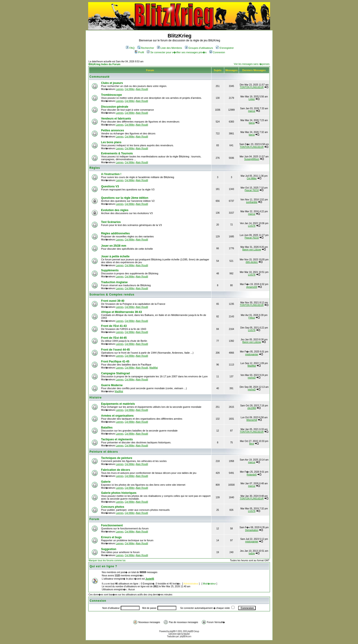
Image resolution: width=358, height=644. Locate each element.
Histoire (96, 398)
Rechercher (146, 48)
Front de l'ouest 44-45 (116, 350)
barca (252, 123)
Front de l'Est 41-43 (114, 326)
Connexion (217, 52)
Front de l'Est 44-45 (114, 338)
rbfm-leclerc (252, 262)
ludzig (252, 553)
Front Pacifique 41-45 (115, 362)
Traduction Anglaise (114, 282)
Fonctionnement (112, 525)
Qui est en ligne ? (104, 566)
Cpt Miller (130, 89)
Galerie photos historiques (119, 493)
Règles (95, 168)
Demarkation (252, 530)
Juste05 (150, 579)
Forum (94, 519)
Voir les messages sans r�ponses (252, 64)
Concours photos (113, 507)
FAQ (130, 48)
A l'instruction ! (111, 174)
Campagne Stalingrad (115, 373)
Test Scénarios (111, 222)
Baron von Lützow (252, 250)
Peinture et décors (104, 452)
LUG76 (252, 226)
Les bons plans (111, 142)
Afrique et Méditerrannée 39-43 (122, 312)
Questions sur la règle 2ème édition (125, 198)
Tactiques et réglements (117, 439)
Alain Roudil (142, 89)
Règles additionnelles (115, 233)
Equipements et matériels (118, 404)
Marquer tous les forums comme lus (107, 560)
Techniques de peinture (117, 458)
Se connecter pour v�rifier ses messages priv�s (177, 52)
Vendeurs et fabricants (116, 119)
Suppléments (110, 270)
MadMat (154, 368)
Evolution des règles (115, 210)
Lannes (120, 89)
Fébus (252, 318)
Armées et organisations (117, 416)
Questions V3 (110, 186)
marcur (252, 111)
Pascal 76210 (252, 190)
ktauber (187, 634)
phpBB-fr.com (186, 636)
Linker (252, 99)
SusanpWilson (252, 159)
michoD (252, 378)
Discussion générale (115, 107)
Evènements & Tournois (117, 153)
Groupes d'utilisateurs (199, 48)
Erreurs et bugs (112, 537)
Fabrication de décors (116, 470)
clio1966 (252, 408)
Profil (139, 52)
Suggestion (109, 549)
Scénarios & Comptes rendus (112, 295)
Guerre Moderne (112, 385)
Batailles (107, 428)
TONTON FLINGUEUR (252, 87)
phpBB (172, 631)
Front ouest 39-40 (113, 301)
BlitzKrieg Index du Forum (105, 64)
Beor (252, 444)
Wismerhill (252, 420)
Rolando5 (252, 475)
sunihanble (252, 202)
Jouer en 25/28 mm (114, 246)
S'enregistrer (225, 48)
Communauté (100, 77)
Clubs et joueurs (112, 83)
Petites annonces (113, 130)
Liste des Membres (170, 48)
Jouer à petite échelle (115, 256)
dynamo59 (252, 287)
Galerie (106, 482)
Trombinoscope (112, 95)
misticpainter (252, 354)
